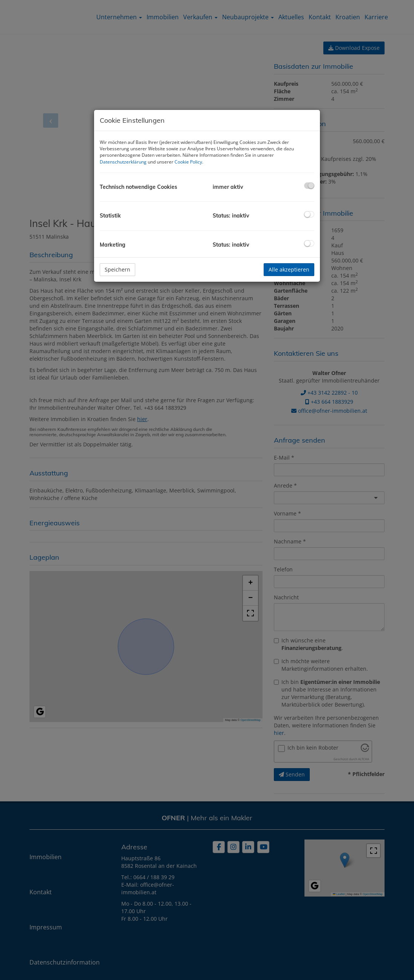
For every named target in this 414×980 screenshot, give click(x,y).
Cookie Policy (188, 162)
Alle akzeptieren (289, 269)
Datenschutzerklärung (123, 162)
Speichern (117, 269)
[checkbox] (309, 186)
